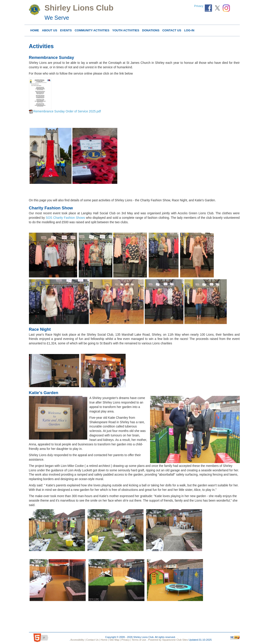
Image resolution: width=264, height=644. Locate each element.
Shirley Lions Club (79, 8)
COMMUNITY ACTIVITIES (92, 30)
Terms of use (139, 640)
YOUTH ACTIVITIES (126, 30)
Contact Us (172, 30)
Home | (104, 640)
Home (35, 30)
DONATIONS (151, 30)
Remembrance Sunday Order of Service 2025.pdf (67, 111)
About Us (50, 30)
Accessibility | (78, 640)
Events (66, 30)
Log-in (189, 30)
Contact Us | (93, 640)
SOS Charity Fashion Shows (65, 218)
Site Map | (115, 640)
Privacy (199, 6)
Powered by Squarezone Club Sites (168, 640)
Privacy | (126, 640)
